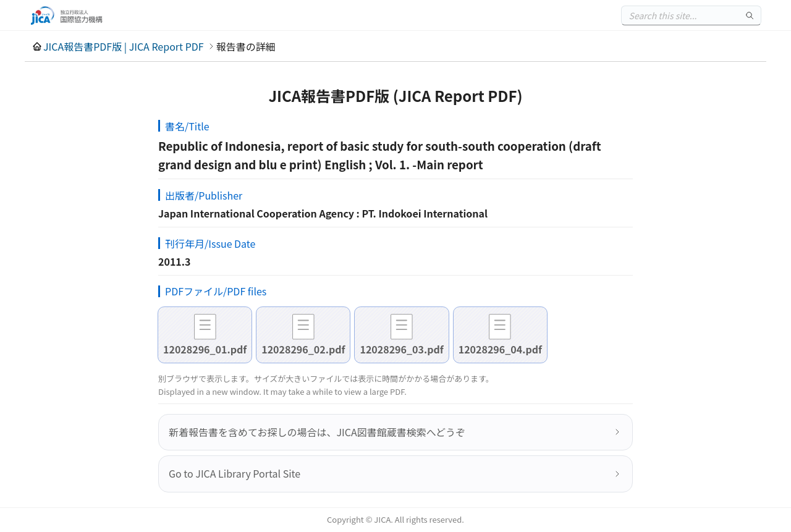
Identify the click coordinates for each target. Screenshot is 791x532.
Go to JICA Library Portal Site (235, 473)
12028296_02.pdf (303, 349)
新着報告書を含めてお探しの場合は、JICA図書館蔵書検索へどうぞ (317, 432)
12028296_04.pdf (500, 349)
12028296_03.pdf (401, 349)
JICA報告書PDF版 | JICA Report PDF (124, 46)
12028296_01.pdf (205, 349)
